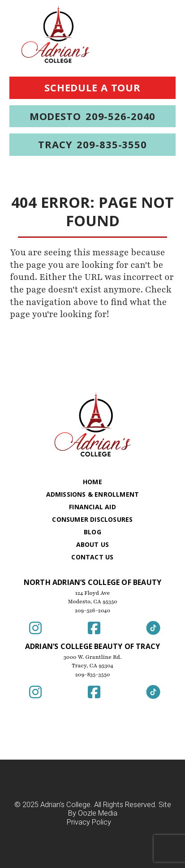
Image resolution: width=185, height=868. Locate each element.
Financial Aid (92, 507)
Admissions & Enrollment (93, 494)
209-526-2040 (92, 610)
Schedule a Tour (92, 87)
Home (92, 482)
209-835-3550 (93, 675)
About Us (93, 544)
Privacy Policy (89, 823)
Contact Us (92, 557)
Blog (92, 532)
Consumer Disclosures (92, 519)
